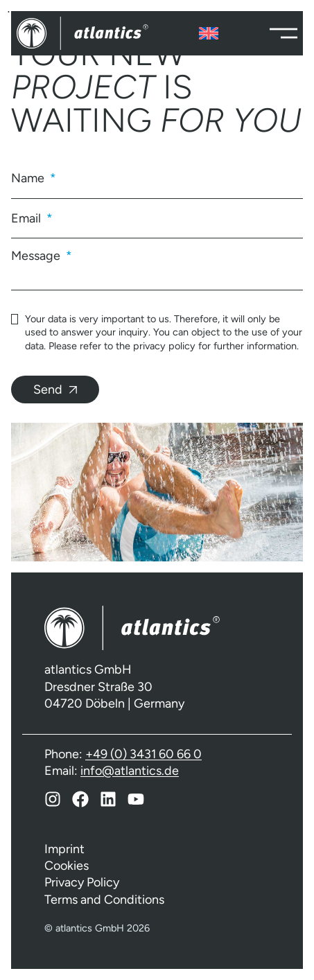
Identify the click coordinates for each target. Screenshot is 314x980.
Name (29, 178)
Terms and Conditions (104, 900)
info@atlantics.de (130, 771)
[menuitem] (209, 33)
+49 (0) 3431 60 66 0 (143, 754)
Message (37, 255)
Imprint (64, 849)
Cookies (67, 866)
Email (27, 218)
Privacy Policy (82, 882)
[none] (209, 33)
